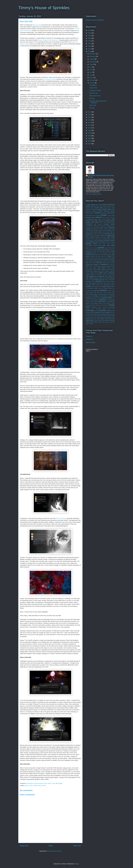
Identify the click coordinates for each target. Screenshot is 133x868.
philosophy (89, 285)
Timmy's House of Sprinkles (44, 8)
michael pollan (89, 271)
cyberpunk (111, 227)
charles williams (106, 219)
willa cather (102, 321)
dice (96, 234)
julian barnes (103, 261)
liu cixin (110, 265)
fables (87, 242)
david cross (105, 231)
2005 (90, 144)
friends (113, 244)
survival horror (90, 309)
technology (90, 310)
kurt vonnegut (111, 263)
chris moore (95, 222)
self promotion (94, 300)
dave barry (93, 231)
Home (51, 846)
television (103, 310)
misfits (87, 273)
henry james (111, 253)
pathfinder (102, 280)
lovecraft (95, 266)
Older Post (77, 846)
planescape (107, 285)
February (93, 80)
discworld (107, 234)
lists (100, 265)
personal (99, 281)
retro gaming (95, 291)
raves (99, 288)
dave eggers (99, 231)
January (92, 83)
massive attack (111, 268)
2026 (90, 30)
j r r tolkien (108, 256)
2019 (90, 49)
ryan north (100, 296)
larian (88, 265)
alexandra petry (90, 208)
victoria (113, 317)
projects (113, 287)
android (97, 208)
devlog (88, 234)
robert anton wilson (98, 293)
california (99, 217)
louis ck (91, 266)
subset (100, 307)
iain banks (107, 255)
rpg (40, 785)
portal (100, 287)
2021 (90, 44)
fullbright (96, 246)
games (27, 785)
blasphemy (104, 213)
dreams (98, 237)
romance (105, 294)
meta (94, 269)
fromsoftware (89, 245)
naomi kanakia (111, 275)
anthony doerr (107, 208)
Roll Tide (92, 98)
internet (93, 256)
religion (110, 288)
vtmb (98, 319)
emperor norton (111, 239)
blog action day (90, 215)
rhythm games (111, 291)
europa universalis (104, 240)
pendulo (93, 281)
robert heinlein (107, 293)
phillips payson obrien (109, 283)
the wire (113, 312)
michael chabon (101, 269)
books (104, 215)
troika (105, 316)
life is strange (94, 265)
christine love (111, 222)
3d (87, 205)
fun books (102, 245)
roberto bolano (93, 294)
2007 (90, 138)
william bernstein (110, 320)
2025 (90, 33)
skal (108, 302)
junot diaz (109, 261)
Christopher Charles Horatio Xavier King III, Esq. (101, 176)
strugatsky (94, 307)
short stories (101, 302)
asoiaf (93, 209)
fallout (107, 242)
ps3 (87, 288)
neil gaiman (100, 276)
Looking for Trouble (95, 90)
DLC (87, 235)
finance (95, 244)
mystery (92, 275)
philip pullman (93, 283)
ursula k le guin (92, 317)
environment (89, 240)
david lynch (112, 231)
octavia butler (98, 278)
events (113, 240)
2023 (90, 38)
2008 (90, 136)
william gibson (90, 322)
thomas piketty (101, 314)
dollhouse (97, 236)
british (113, 215)
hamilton (108, 251)
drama (88, 237)
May (91, 72)
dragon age (111, 235)
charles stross (97, 219)
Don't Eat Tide (93, 93)
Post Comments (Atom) (54, 851)
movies (105, 273)
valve (102, 317)
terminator (88, 312)
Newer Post (24, 846)
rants (96, 288)
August (92, 64)
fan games (112, 242)
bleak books (111, 213)
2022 (90, 41)
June (91, 70)
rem (114, 288)
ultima (109, 316)
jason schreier (89, 260)
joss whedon (95, 261)
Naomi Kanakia (91, 342)
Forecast (92, 108)
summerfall (105, 307)
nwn (87, 278)
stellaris (96, 303)
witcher (96, 322)
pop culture (95, 287)
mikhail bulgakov (105, 271)
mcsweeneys (89, 270)
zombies (91, 324)
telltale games (111, 311)
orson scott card (90, 280)
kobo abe (105, 263)
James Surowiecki (90, 258)
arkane (88, 210)
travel (102, 316)
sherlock (88, 302)
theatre (88, 314)
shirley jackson (94, 302)
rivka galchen (89, 293)
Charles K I (89, 336)
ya (108, 322)
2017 (90, 112)
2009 (90, 133)
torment (44, 785)
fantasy (89, 244)
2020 (90, 46)
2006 (90, 141)
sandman (94, 298)
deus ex (113, 232)
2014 (90, 120)
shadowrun (103, 300)
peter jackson (106, 281)
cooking (108, 226)
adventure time (95, 206)
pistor (101, 285)
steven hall (106, 305)
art (90, 209)
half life (102, 251)
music (88, 275)
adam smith (99, 205)
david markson (90, 232)
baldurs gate (106, 209)
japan (113, 258)
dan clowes (93, 229)
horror (92, 255)
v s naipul (98, 317)
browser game (90, 217)
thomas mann (94, 314)
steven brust (99, 305)
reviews (36, 785)
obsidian (92, 278)
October (92, 59)
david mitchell (98, 232)
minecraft (112, 271)
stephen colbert (111, 303)
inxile (31, 785)
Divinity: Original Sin (44, 40)
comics (113, 224)
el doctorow (103, 237)
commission (89, 226)
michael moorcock (110, 270)
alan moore (103, 206)
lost (114, 265)
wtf (103, 322)
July (91, 67)
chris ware (103, 223)
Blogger (77, 864)
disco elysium (101, 234)
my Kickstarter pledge (49, 79)
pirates (98, 285)
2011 (90, 128)
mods (100, 273)
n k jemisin (98, 275)
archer (113, 208)
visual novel (93, 319)
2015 (90, 117)
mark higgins (93, 268)
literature (104, 264)
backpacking (99, 209)
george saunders (102, 250)
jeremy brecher (97, 260)
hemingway (104, 253)
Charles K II (89, 339)
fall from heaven (100, 242)
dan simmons (100, 229)
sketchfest (112, 302)
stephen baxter (102, 303)
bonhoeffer (98, 215)
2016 (90, 115)
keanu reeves (93, 263)
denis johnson (106, 232)
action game (91, 205)
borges (109, 215)
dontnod (102, 235)
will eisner (96, 321)
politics (88, 286)
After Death (93, 105)
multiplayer (111, 273)
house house (101, 255)
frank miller (106, 244)
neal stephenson (91, 276)
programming (106, 287)
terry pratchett (96, 312)
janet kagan (108, 258)
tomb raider (93, 316)
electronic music (90, 239)
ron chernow (111, 294)
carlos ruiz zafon (110, 217)
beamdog (112, 211)
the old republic (105, 312)
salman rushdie (108, 296)
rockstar (100, 294)
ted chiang (97, 311)
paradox (96, 280)
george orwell (93, 250)
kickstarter (99, 263)
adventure (105, 205)
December (93, 54)
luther (100, 266)
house (96, 255)
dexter (92, 234)
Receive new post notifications (95, 20)
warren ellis (111, 319)
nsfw (114, 276)
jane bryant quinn (100, 258)
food (100, 244)
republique (88, 291)
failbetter (92, 242)
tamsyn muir (111, 309)
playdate (113, 285)
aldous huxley (111, 206)
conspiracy (103, 226)
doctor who (92, 236)
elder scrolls (111, 237)
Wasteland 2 (56, 40)
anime (101, 208)
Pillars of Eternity (61, 518)
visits (87, 319)
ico (111, 255)
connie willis (96, 226)
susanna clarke (101, 309)
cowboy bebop (104, 227)
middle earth (97, 271)
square (88, 303)
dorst (106, 236)
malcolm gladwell (106, 266)
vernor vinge (107, 317)
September (93, 62)
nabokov (104, 275)
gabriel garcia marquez (92, 248)
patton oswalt (108, 280)
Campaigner (93, 85)
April (91, 75)
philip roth (100, 283)
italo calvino (101, 256)
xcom (105, 322)
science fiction (107, 298)
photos (94, 285)
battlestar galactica (103, 211)
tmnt (89, 316)
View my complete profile (93, 194)
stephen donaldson (91, 305)
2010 (90, 130)
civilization (89, 224)
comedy (106, 224)
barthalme (94, 211)
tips (87, 316)
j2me (113, 256)
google (88, 251)
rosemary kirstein (90, 296)
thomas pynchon (110, 314)
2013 (90, 122)
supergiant (112, 307)
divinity (113, 234)
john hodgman (111, 260)
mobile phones (94, 273)
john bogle (104, 259)
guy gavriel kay (95, 251)
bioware (98, 213)
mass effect (102, 268)
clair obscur (98, 224)
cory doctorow (95, 227)
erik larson (95, 240)
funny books (111, 245)
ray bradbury (105, 288)
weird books (90, 320)
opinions (112, 278)
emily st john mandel (100, 239)
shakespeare (111, 300)
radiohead (91, 288)
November (93, 56)
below (88, 213)
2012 (90, 125)
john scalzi (89, 261)
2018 (90, 51)
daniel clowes (107, 229)
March (92, 78)
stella (92, 303)
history (88, 255)
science (99, 298)
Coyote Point (93, 88)
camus (104, 217)
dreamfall (93, 237)
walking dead (104, 319)
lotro (87, 266)
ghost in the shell (111, 250)
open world (106, 278)
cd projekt (89, 219)
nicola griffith (108, 276)
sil (106, 302)
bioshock (92, 213)
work (100, 322)
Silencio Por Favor (95, 96)
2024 (90, 36)
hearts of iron (97, 253)
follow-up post (36, 25)
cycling (88, 229)
